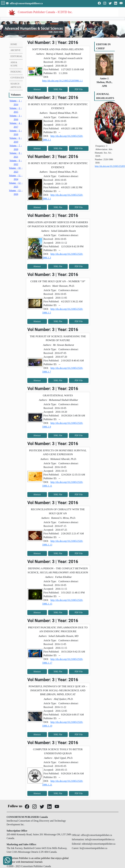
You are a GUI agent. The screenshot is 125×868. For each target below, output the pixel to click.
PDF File (79, 89)
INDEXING (16, 72)
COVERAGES (17, 78)
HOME (14, 44)
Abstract (37, 89)
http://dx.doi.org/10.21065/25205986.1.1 (62, 81)
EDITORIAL (16, 56)
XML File (58, 89)
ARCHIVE (16, 50)
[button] (3, 3)
